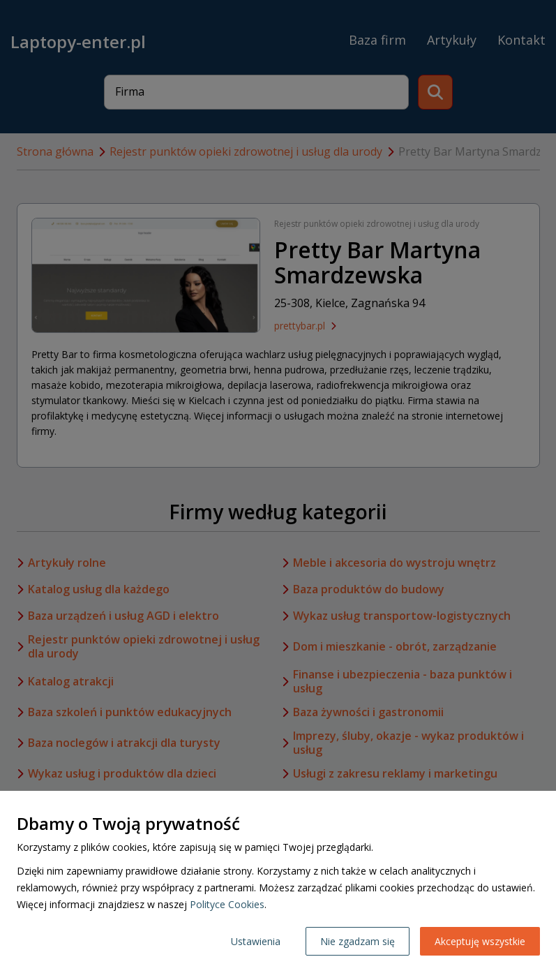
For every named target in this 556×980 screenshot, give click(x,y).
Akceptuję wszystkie (480, 941)
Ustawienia (256, 941)
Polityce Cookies (227, 904)
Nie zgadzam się (358, 941)
